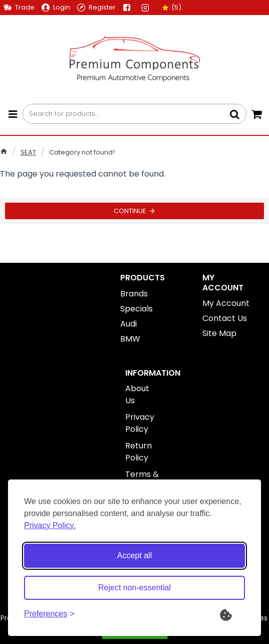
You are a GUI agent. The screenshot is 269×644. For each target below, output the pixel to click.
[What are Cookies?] (232, 614)
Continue (130, 211)
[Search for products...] (235, 114)
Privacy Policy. (50, 525)
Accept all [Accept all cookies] (134, 555)
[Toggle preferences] (49, 614)
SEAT (28, 152)
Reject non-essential (134, 588)
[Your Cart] (256, 114)
